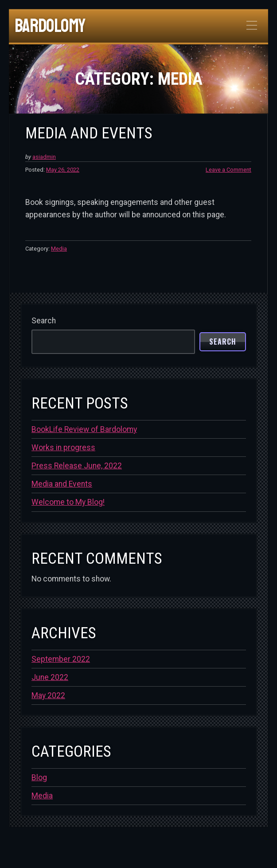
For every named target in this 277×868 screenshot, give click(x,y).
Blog (39, 778)
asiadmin (44, 157)
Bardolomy (50, 26)
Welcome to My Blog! (68, 502)
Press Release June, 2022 (77, 466)
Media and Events (89, 133)
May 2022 (48, 695)
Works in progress (63, 448)
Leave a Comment (228, 170)
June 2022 (50, 677)
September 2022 (61, 659)
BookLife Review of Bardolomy (84, 429)
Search (44, 321)
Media (59, 249)
